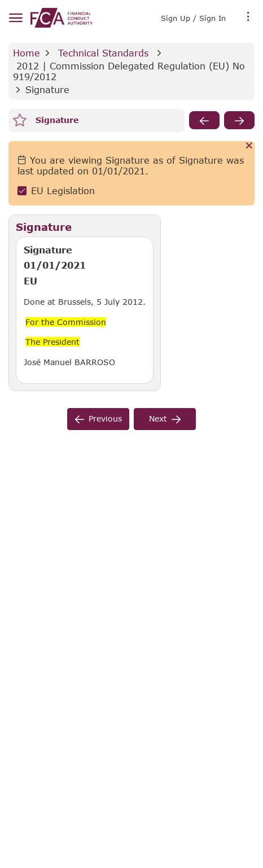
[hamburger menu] (16, 18)
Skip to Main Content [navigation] (0, 0)
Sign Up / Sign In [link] (193, 18)
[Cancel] (249, 146)
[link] (62, 18)
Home (27, 53)
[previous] (204, 120)
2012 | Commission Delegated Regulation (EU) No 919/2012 (131, 71)
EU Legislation (63, 190)
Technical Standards (103, 53)
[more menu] (248, 17)
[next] (239, 120)
